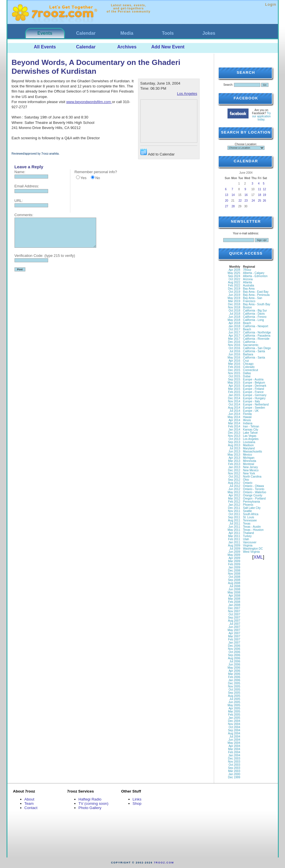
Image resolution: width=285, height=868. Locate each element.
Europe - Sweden (254, 408)
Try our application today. (261, 116)
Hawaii (247, 417)
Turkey (247, 536)
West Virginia (252, 552)
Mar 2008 (234, 599)
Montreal (249, 464)
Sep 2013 (234, 442)
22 (240, 201)
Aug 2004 (234, 733)
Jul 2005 (235, 699)
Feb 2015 (234, 392)
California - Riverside (256, 339)
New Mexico (251, 470)
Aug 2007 (234, 621)
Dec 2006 (234, 646)
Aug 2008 (234, 583)
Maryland (249, 448)
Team (29, 803)
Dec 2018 (234, 304)
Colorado (249, 367)
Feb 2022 (234, 285)
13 (226, 195)
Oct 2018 (234, 311)
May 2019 (234, 298)
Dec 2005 (234, 683)
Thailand (249, 533)
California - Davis (254, 314)
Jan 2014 (234, 430)
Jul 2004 (235, 737)
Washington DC (253, 549)
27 (226, 206)
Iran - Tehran (251, 426)
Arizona (248, 279)
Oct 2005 (234, 690)
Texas (247, 524)
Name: (20, 172)
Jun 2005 (234, 702)
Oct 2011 (234, 514)
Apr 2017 (234, 336)
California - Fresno (255, 317)
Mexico (248, 455)
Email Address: (27, 186)
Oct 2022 (234, 279)
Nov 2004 (234, 724)
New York (249, 473)
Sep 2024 (234, 276)
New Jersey (251, 467)
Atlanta (248, 282)
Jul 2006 (235, 661)
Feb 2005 (234, 715)
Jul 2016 (235, 351)
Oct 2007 (234, 614)
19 (264, 195)
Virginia (248, 545)
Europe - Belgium (254, 383)
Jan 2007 (234, 643)
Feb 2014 (234, 426)
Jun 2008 (234, 589)
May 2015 (234, 383)
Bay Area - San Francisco (253, 300)
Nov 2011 (234, 511)
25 (260, 201)
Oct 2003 (234, 765)
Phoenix (248, 505)
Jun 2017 (234, 332)
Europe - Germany (255, 395)
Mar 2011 (234, 536)
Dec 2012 (234, 470)
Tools (168, 33)
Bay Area (249, 289)
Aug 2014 (234, 408)
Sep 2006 (234, 655)
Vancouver (250, 542)
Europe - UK (251, 411)
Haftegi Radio (90, 799)
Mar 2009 (234, 561)
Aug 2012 (234, 483)
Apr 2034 (234, 270)
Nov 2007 (234, 611)
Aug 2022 (234, 282)
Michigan (249, 458)
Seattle (248, 511)
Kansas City (251, 430)
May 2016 (234, 358)
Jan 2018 (234, 326)
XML (258, 557)
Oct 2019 (234, 292)
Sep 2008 (234, 580)
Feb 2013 (234, 464)
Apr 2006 (234, 671)
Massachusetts (253, 452)
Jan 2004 (234, 755)
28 (233, 206)
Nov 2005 (234, 686)
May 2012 (234, 492)
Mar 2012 (234, 499)
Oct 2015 (234, 376)
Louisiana (249, 442)
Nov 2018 (234, 307)
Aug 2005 (234, 696)
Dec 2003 (234, 759)
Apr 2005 (234, 708)
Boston (248, 307)
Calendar (86, 33)
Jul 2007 (235, 624)
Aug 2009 (234, 545)
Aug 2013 (234, 445)
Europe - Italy (252, 401)
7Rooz (247, 270)
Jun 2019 (234, 295)
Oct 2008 (234, 577)
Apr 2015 (234, 386)
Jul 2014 (235, 411)
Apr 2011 (234, 533)
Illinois (247, 420)
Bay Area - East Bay (256, 292)
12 (264, 189)
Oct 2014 (234, 405)
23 (246, 201)
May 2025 (234, 273)
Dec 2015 (234, 370)
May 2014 (234, 417)
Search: (228, 85)
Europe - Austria (253, 379)
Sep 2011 (234, 517)
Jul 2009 (235, 549)
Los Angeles (187, 94)
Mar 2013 (234, 461)
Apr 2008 (234, 596)
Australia (249, 285)
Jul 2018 (235, 314)
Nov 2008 (234, 574)
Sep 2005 (234, 693)
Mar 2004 (234, 749)
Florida (248, 414)
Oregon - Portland (255, 499)
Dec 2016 (234, 342)
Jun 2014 (234, 414)
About (29, 799)
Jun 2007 (234, 627)
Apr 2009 (234, 558)
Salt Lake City (252, 508)
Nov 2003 (234, 762)
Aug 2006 (234, 658)
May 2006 (234, 668)
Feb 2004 (234, 752)
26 (264, 201)
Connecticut (251, 370)
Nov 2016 (234, 345)
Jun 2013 (234, 452)
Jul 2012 (235, 486)
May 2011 (234, 530)
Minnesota (250, 461)
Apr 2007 (234, 633)
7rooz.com (164, 863)
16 (246, 195)
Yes (84, 178)
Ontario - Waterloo (255, 492)
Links (137, 799)
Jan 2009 (234, 567)
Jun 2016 (234, 354)
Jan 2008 (234, 605)
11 (260, 189)
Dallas (247, 373)
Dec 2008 (234, 571)
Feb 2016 (234, 367)
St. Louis (249, 517)
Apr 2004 (234, 746)
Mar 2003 (234, 771)
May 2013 (234, 455)
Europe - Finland (254, 389)
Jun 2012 (234, 489)
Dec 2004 (234, 721)
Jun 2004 (234, 740)
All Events (45, 47)
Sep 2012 (234, 480)
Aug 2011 (234, 520)
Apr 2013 (234, 458)
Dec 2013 (234, 433)
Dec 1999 (234, 777)
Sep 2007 (234, 618)
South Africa (251, 514)
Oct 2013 (234, 439)
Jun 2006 (234, 665)
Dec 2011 (234, 508)
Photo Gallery (90, 808)
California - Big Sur (255, 311)
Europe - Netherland (256, 405)
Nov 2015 (234, 373)
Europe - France (253, 392)
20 (226, 201)
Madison (249, 445)
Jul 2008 (235, 586)
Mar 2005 (234, 712)
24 (253, 201)
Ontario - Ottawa (254, 486)
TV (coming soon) (94, 803)
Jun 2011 (234, 527)
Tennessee (250, 520)
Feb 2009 (234, 564)
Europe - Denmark (255, 386)
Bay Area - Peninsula (256, 295)
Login (271, 4)
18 (260, 195)
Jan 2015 (234, 395)
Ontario (248, 483)
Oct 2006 (234, 652)
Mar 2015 (234, 389)
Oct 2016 (234, 348)
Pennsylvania (252, 502)
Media (127, 33)
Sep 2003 (234, 768)
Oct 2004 (234, 727)
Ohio (246, 480)
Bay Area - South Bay (257, 304)
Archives (127, 47)
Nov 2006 (234, 649)
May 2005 (234, 705)
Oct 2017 (234, 329)
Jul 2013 (235, 448)
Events (45, 33)
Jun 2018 (234, 317)
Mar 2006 (234, 674)
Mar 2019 (234, 301)
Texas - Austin (252, 527)
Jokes (209, 33)
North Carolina (252, 477)
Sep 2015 (234, 379)
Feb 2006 (234, 677)
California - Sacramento (251, 343)
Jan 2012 (234, 505)
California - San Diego (257, 348)
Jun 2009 (234, 552)
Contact (31, 808)
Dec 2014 (234, 398)
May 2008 (234, 592)
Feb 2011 (234, 539)
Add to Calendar (158, 152)
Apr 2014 (234, 420)
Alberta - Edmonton (255, 276)
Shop (137, 803)
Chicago (248, 364)
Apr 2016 (234, 361)
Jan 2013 (234, 467)
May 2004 (234, 743)
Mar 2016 (234, 364)
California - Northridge (257, 332)
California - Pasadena (257, 336)
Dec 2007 (234, 608)
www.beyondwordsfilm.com (89, 102)
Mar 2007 (234, 636)
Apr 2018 (234, 323)
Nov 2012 (234, 473)
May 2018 (234, 320)
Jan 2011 (234, 542)
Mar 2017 (234, 339)
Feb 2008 (234, 602)
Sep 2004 (234, 730)
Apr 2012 (234, 495)
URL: (19, 201)
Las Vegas (250, 436)
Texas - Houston (253, 530)
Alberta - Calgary (254, 273)
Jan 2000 (234, 774)
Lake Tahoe (251, 433)
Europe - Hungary (254, 398)
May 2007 (234, 630)
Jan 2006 (234, 680)
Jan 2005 (234, 718)
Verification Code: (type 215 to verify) (45, 256)
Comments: (24, 215)
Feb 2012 (234, 502)
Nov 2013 (234, 436)
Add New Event (168, 47)
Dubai (247, 376)
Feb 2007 (234, 639)
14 (233, 195)
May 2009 (234, 555)
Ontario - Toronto (254, 489)
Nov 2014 (234, 401)
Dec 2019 (234, 289)
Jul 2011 (235, 524)
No (98, 178)
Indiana (248, 423)
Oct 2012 (234, 477)
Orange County (253, 495)
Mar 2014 (234, 423)
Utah (246, 539)
